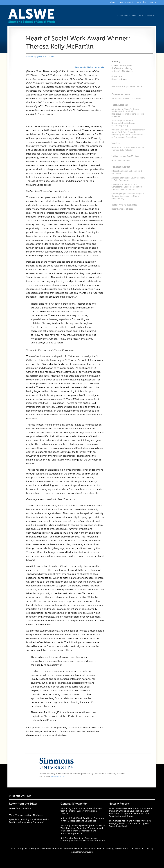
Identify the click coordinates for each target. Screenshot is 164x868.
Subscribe (141, 2)
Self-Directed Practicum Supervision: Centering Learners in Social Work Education (83, 839)
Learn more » (58, 777)
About (113, 2)
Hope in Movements (121, 161)
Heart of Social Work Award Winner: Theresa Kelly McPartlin (128, 149)
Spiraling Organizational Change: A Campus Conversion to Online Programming (128, 196)
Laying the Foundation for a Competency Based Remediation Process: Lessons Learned (127, 187)
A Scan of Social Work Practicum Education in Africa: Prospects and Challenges (82, 819)
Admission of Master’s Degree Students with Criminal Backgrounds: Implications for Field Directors (128, 113)
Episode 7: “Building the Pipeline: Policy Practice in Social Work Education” (29, 821)
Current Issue (127, 15)
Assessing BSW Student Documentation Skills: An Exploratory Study (123, 123)
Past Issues (146, 15)
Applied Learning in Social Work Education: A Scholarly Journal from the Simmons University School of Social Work (32, 17)
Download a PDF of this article (89, 67)
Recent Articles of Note (122, 209)
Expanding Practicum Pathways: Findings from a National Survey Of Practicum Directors (81, 811)
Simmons (56, 763)
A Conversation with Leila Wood (126, 99)
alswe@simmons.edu (82, 852)
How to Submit (126, 2)
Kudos (52, 56)
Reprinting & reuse (119, 79)
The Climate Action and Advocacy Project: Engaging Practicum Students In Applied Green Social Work (130, 823)
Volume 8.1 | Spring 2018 (36, 56)
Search (153, 2)
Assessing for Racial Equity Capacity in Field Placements (128, 179)
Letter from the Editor (20, 808)
